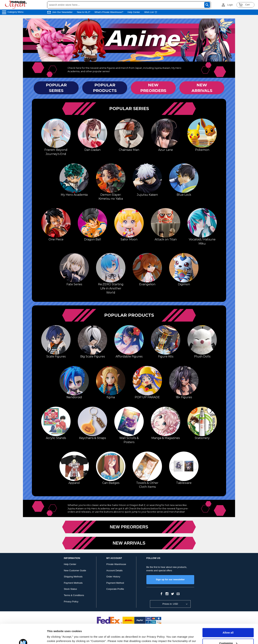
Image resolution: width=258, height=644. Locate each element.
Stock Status (70, 589)
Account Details (114, 570)
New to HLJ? (83, 12)
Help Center (134, 12)
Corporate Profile (115, 589)
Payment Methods (73, 583)
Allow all (228, 614)
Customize (228, 625)
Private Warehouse (116, 564)
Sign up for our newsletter (170, 579)
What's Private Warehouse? (109, 12)
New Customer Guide (75, 570)
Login (230, 5)
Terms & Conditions (74, 595)
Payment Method (115, 583)
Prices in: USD (170, 604)
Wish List (151, 12)
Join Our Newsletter (62, 12)
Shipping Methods (73, 577)
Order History (113, 577)
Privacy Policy (71, 602)
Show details (55, 637)
